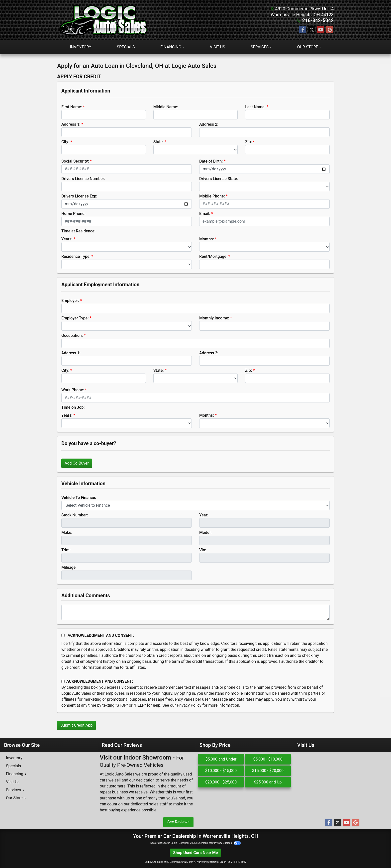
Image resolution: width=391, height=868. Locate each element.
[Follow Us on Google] (330, 30)
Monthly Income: (214, 318)
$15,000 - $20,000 (268, 771)
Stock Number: (75, 515)
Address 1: (71, 124)
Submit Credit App (76, 725)
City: (65, 142)
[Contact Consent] (63, 681)
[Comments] (195, 612)
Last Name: (255, 107)
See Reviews (178, 822)
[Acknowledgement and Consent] (63, 635)
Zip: (248, 142)
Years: (67, 239)
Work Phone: (73, 390)
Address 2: (209, 124)
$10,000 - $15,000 (221, 771)
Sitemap (202, 843)
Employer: (70, 301)
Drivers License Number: (83, 179)
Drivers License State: (219, 179)
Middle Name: (166, 107)
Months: (207, 239)
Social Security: (75, 161)
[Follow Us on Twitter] (312, 30)
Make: (67, 532)
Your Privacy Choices (225, 843)
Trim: (66, 550)
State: (159, 142)
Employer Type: (75, 318)
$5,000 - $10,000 (268, 759)
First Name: (72, 107)
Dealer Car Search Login (164, 843)
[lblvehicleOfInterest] (195, 505)
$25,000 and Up (268, 782)
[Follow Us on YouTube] (321, 30)
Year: (204, 515)
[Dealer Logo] (105, 20)
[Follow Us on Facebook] (303, 30)
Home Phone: (73, 214)
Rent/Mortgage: (213, 256)
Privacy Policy (189, 705)
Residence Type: (76, 256)
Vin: (203, 550)
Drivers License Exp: (79, 196)
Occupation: (72, 336)
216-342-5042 (319, 21)
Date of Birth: (211, 161)
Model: (205, 532)
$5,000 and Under (221, 759)
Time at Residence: (78, 231)
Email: (205, 214)
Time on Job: (73, 407)
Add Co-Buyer (77, 463)
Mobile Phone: (212, 196)
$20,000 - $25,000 (221, 782)
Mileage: (69, 567)
